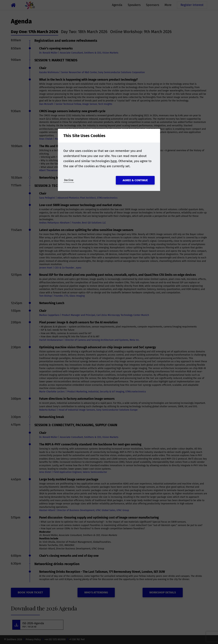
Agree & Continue (135, 180)
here (114, 161)
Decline (69, 180)
